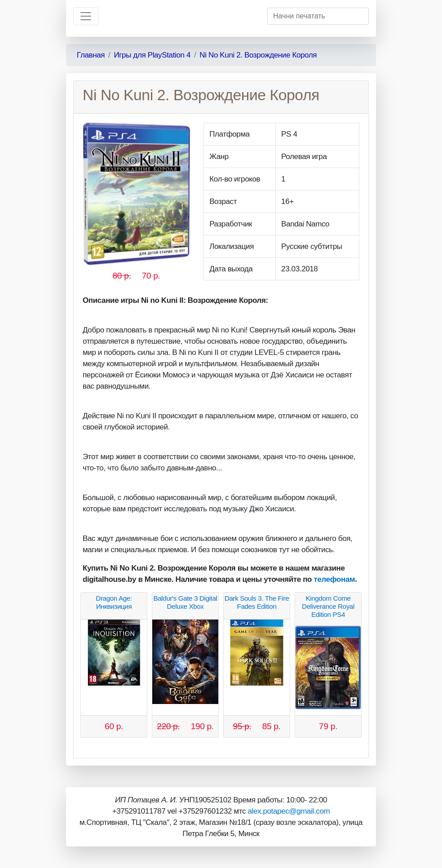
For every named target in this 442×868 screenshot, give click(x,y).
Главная (91, 55)
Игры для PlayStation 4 (152, 55)
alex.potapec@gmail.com (289, 811)
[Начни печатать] (318, 16)
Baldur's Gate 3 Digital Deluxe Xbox (185, 602)
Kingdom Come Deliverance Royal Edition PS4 (328, 606)
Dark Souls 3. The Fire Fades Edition (257, 602)
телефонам (334, 579)
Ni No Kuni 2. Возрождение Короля (258, 55)
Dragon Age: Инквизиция (114, 602)
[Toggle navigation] (86, 16)
